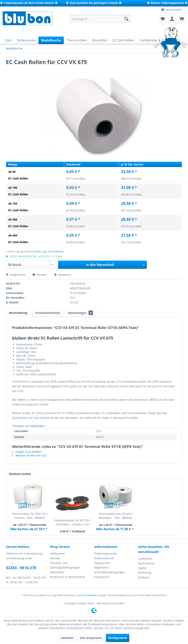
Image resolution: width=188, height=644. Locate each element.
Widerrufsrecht (104, 558)
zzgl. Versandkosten (53, 251)
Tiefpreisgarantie (105, 554)
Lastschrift (145, 559)
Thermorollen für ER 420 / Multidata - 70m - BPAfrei (115, 516)
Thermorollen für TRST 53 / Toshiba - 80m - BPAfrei (30, 516)
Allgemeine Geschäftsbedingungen (109, 570)
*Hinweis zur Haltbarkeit (28, 426)
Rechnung (145, 573)
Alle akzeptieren (91, 638)
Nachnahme (146, 563)
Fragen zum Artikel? (27, 452)
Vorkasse (144, 577)
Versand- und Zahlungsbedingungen (65, 565)
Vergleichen (16, 275)
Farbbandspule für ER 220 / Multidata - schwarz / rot (72, 522)
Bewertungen (81, 313)
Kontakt (55, 558)
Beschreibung (18, 313)
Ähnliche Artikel (20, 474)
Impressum (102, 577)
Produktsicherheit (48, 313)
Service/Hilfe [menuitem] (172, 10)
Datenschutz (102, 563)
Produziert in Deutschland (67, 577)
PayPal (142, 568)
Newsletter (57, 572)
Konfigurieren (118, 638)
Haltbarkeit (57, 554)
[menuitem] (100, 19)
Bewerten (63, 275)
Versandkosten (89, 595)
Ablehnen (67, 638)
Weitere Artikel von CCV (29, 455)
